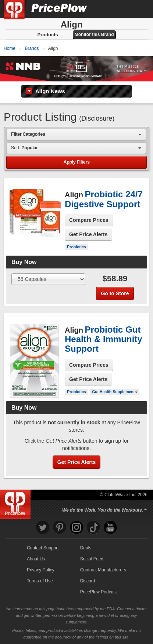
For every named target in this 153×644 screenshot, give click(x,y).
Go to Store (115, 293)
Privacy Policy (41, 570)
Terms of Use (40, 581)
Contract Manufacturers (103, 570)
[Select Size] (48, 279)
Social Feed (92, 559)
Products (47, 35)
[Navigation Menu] (140, 9)
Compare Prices (89, 220)
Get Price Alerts (88, 234)
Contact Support (43, 548)
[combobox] (76, 134)
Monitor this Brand (94, 34)
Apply (76, 162)
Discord (88, 581)
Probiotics (76, 247)
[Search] (123, 9)
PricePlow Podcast (99, 592)
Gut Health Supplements (114, 392)
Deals (86, 548)
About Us (36, 559)
